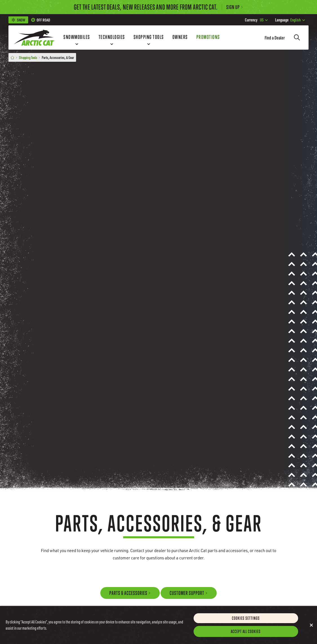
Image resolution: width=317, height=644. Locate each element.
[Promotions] (208, 38)
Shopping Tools (28, 57)
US (256, 20)
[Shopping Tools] (149, 38)
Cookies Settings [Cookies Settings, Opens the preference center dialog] (246, 626)
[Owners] (180, 38)
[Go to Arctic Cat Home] (35, 38)
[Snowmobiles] (77, 38)
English (290, 20)
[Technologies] (112, 38)
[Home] (12, 57)
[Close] (311, 633)
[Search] (297, 38)
